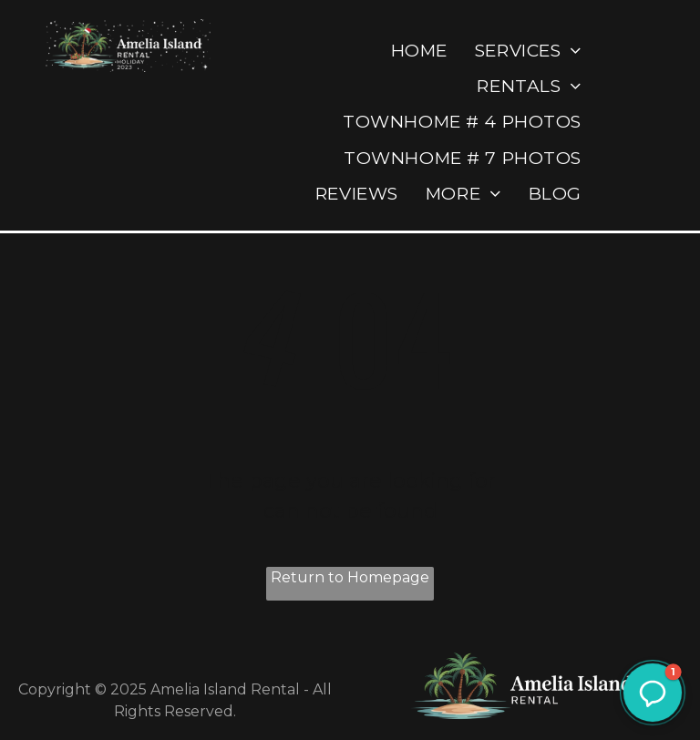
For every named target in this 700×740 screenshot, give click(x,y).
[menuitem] (419, 51)
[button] (653, 693)
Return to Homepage (350, 577)
